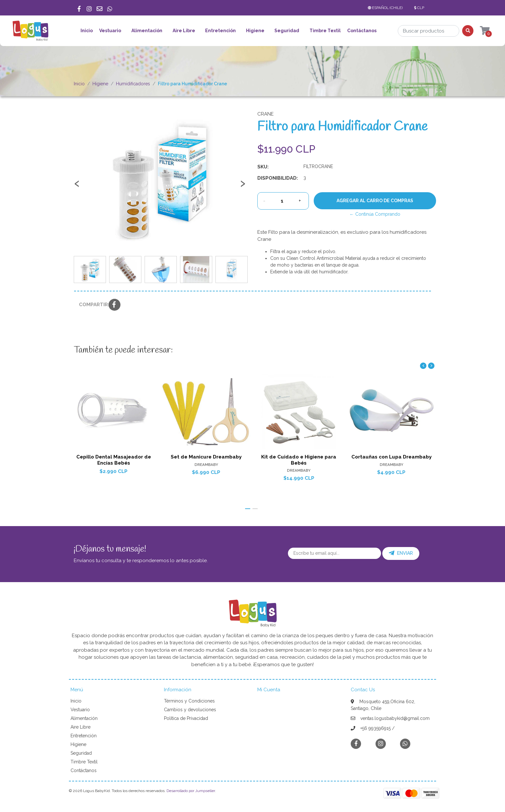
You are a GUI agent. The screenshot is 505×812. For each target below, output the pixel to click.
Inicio (87, 31)
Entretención (220, 31)
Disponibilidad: (278, 178)
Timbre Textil (325, 31)
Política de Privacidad (186, 718)
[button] (386, 8)
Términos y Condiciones (189, 701)
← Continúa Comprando (375, 214)
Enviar (401, 553)
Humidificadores (133, 84)
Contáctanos (362, 31)
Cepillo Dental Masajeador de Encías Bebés (114, 460)
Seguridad (287, 31)
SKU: (263, 167)
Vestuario (110, 31)
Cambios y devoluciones (190, 710)
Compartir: (91, 305)
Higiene (255, 31)
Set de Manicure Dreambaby (206, 457)
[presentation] (77, 186)
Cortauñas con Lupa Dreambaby (391, 457)
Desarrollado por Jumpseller (191, 791)
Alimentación (147, 31)
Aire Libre (184, 31)
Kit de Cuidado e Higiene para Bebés (299, 460)
